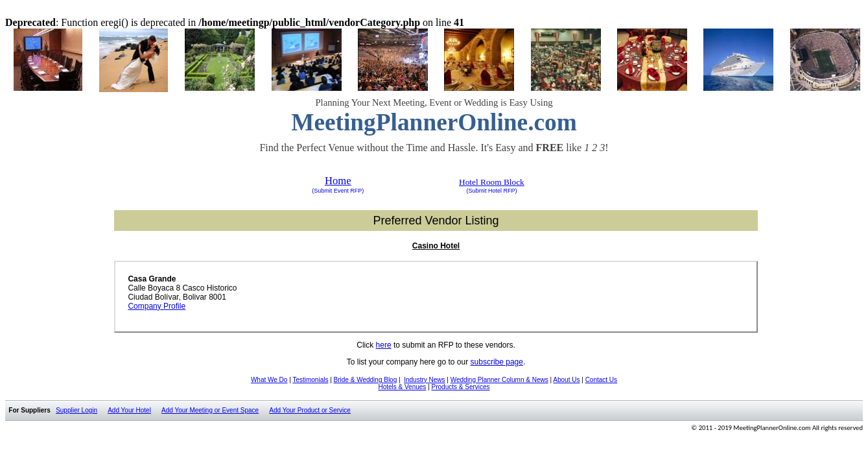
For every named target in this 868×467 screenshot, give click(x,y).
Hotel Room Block (492, 182)
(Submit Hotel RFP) (491, 191)
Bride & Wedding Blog (366, 380)
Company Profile (157, 306)
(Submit (322, 191)
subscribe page (497, 362)
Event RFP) (348, 191)
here (384, 345)
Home (338, 181)
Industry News (424, 380)
